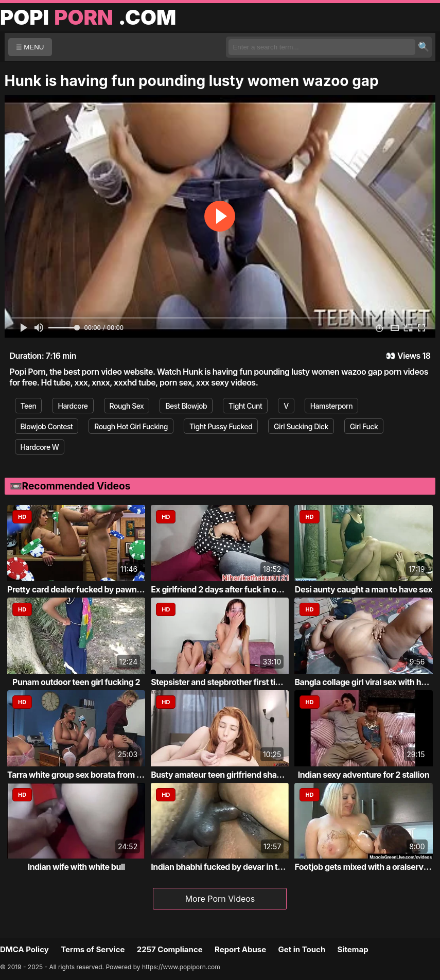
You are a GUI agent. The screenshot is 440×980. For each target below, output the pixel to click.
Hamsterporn (331, 406)
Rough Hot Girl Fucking (131, 426)
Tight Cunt (245, 406)
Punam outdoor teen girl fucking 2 (76, 682)
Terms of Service (93, 949)
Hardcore (73, 406)
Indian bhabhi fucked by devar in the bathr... (233, 867)
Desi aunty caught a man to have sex (364, 589)
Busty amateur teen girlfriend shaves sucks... (236, 775)
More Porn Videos (220, 899)
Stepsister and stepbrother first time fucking (234, 682)
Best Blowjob (186, 406)
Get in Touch (302, 949)
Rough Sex (127, 406)
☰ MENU (30, 47)
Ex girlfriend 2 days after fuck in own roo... (230, 589)
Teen (29, 406)
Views (409, 356)
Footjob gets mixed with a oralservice (364, 867)
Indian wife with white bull (76, 867)
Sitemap (353, 949)
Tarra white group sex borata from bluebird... (91, 775)
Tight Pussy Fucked (221, 426)
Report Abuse (240, 949)
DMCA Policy (24, 949)
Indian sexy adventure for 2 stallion (364, 775)
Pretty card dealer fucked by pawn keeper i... (91, 589)
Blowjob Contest (47, 426)
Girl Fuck (364, 426)
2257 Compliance (170, 949)
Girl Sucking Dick (301, 426)
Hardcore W (40, 447)
